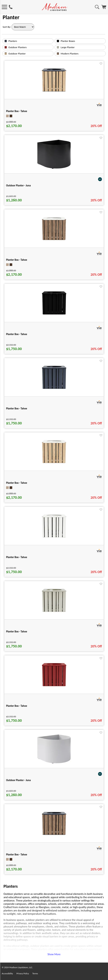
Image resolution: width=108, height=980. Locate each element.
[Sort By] (23, 27)
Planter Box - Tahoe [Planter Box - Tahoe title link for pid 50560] (17, 111)
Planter (11, 17)
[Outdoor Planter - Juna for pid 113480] (54, 169)
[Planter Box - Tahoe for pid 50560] (54, 95)
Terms (35, 973)
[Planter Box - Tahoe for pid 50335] (54, 318)
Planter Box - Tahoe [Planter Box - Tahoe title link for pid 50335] (17, 334)
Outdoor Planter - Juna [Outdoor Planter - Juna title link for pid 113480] (18, 185)
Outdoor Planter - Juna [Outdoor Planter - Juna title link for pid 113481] (18, 780)
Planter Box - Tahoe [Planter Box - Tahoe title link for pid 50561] (17, 855)
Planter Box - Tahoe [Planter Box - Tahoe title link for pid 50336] (17, 409)
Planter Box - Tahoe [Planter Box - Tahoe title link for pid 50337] (17, 557)
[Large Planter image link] (58, 48)
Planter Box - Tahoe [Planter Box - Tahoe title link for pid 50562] (17, 483)
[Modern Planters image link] (58, 54)
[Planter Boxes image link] (58, 42)
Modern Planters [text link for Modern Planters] (70, 54)
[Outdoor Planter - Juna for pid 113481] (54, 764)
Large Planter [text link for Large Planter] (68, 47)
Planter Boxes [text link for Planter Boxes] (68, 41)
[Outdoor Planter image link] (6, 54)
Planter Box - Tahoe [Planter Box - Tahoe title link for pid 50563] (17, 260)
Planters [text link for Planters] (13, 41)
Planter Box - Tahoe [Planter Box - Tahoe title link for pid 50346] (17, 632)
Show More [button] (54, 954)
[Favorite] (101, 64)
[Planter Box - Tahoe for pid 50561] (54, 838)
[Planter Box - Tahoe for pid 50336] (54, 392)
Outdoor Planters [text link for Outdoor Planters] (17, 47)
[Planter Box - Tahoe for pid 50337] (54, 541)
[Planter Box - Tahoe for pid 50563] (54, 243)
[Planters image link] (6, 42)
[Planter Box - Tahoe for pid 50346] (54, 615)
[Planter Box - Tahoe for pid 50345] (54, 689)
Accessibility (7, 973)
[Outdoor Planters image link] (6, 48)
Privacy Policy (23, 973)
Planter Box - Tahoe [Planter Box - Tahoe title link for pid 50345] (17, 706)
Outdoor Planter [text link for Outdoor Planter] (17, 54)
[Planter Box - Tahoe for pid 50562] (54, 466)
